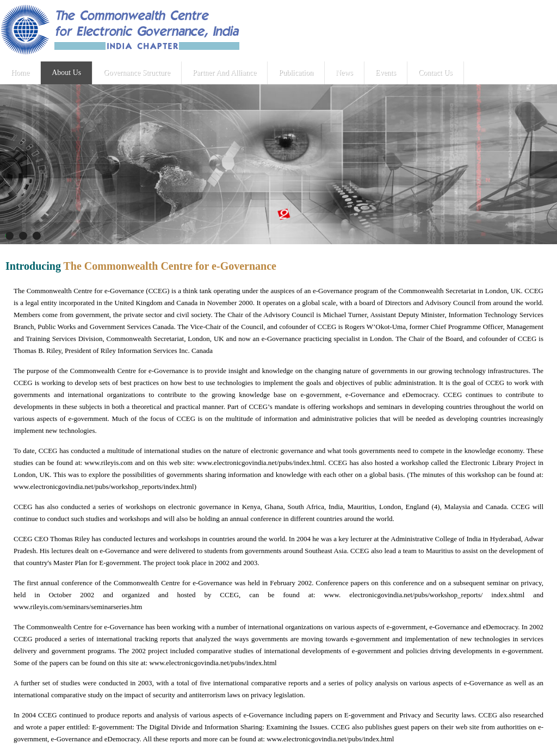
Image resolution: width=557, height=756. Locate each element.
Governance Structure (135, 73)
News (342, 73)
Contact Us (432, 73)
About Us (66, 73)
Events (383, 73)
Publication (294, 73)
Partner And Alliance (223, 73)
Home (20, 73)
